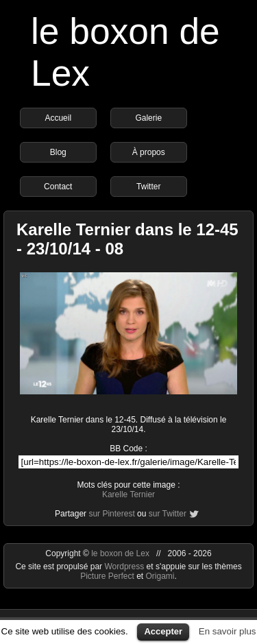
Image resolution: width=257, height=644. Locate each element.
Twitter (148, 187)
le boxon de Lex (120, 553)
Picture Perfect (107, 576)
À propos (149, 152)
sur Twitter (168, 514)
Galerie (148, 118)
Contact (58, 187)
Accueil (58, 118)
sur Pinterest (111, 514)
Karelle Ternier (128, 494)
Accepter (163, 631)
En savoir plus (228, 631)
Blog (58, 152)
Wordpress (125, 567)
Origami (160, 576)
